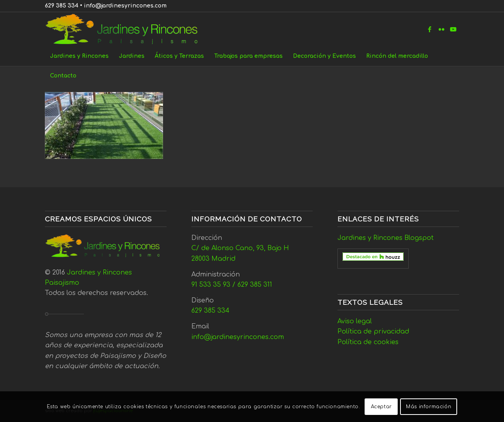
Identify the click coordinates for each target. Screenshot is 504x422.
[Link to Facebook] (430, 29)
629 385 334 (62, 6)
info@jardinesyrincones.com (125, 6)
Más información (429, 407)
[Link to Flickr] (441, 29)
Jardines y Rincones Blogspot (385, 238)
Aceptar (381, 407)
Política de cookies (368, 342)
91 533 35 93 (211, 285)
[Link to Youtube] (453, 29)
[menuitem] (79, 56)
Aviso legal (355, 321)
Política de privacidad (373, 332)
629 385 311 (255, 285)
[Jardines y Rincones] (126, 29)
